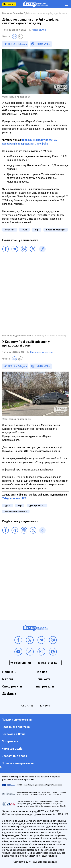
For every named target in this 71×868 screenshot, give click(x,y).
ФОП (24, 230)
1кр (37, 230)
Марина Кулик (39, 30)
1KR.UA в (18, 44)
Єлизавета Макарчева (42, 352)
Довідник (9, 694)
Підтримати (9, 4)
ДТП (8, 506)
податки (10, 230)
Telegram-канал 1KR (14, 498)
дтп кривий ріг (37, 506)
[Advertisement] (35, 295)
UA (14, 36)
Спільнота (43, 679)
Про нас (41, 672)
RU (21, 36)
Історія (8, 679)
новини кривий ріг (56, 230)
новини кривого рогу (16, 511)
